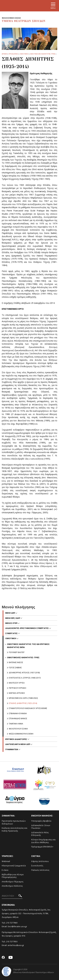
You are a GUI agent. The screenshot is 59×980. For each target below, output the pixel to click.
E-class (5, 870)
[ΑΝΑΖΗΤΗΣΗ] (12, 896)
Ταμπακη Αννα (16, 724)
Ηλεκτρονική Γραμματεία (14, 866)
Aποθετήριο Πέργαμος (13, 882)
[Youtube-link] (11, 958)
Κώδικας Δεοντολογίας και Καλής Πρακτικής (15, 829)
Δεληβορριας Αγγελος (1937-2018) (24, 673)
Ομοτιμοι (24, 54)
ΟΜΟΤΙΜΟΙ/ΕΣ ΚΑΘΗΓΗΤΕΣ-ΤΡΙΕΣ (42, 54)
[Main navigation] (53, 6)
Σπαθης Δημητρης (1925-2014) (23, 703)
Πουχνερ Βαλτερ (17, 652)
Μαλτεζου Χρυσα (17, 683)
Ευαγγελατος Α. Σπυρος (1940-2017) (25, 678)
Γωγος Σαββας (15, 667)
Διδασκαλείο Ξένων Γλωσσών (41, 827)
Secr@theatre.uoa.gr (17, 926)
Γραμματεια (12, 749)
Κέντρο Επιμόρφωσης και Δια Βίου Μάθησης (43, 841)
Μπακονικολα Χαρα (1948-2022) (23, 698)
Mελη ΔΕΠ (10, 613)
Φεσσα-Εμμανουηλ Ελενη (21, 734)
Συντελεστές (37, 866)
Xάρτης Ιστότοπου (40, 861)
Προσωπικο (13, 54)
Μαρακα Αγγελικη (17, 693)
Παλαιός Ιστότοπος (40, 870)
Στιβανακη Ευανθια (18, 713)
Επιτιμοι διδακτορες (16, 739)
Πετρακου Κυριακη (17, 688)
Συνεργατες (12, 633)
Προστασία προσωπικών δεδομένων (14, 822)
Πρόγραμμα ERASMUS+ (42, 847)
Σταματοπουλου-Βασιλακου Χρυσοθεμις (28, 708)
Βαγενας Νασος (16, 662)
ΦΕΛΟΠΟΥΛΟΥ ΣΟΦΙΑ (18, 729)
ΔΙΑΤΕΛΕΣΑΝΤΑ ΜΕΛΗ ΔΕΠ (18, 744)
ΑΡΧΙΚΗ (4, 54)
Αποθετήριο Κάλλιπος (12, 886)
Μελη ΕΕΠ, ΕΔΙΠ (13, 618)
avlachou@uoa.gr (16, 945)
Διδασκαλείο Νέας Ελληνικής (40, 834)
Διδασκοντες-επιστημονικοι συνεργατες (27, 628)
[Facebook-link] (3, 958)
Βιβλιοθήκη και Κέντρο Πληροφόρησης (13, 876)
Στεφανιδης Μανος (18, 718)
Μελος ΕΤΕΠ (12, 623)
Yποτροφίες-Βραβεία (41, 821)
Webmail (6, 861)
